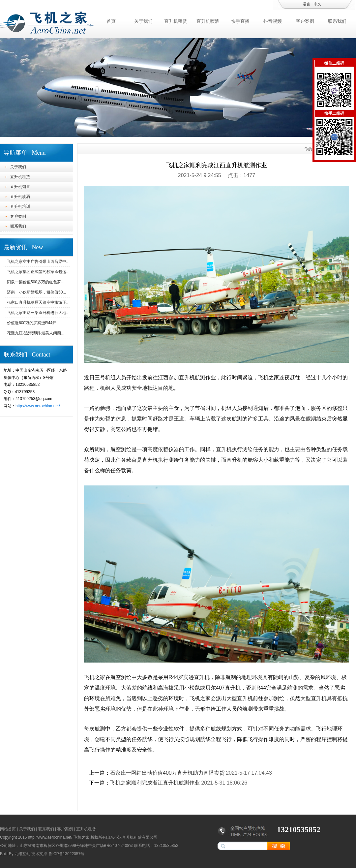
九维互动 (22, 854)
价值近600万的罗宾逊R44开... (33, 323)
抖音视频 (273, 21)
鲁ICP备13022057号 (66, 854)
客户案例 (305, 21)
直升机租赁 (176, 21)
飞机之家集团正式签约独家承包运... (38, 272)
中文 (317, 4)
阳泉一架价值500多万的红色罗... (36, 282)
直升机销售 (20, 187)
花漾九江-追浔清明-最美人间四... (36, 333)
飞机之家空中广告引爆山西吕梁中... (38, 262)
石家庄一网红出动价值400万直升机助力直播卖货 (167, 773)
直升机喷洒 (208, 21)
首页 (111, 21)
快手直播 (240, 21)
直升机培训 (20, 206)
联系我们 (337, 21)
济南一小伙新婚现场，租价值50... (36, 292)
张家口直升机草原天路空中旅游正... (38, 302)
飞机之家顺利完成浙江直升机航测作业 (155, 783)
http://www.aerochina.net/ (38, 406)
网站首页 (8, 829)
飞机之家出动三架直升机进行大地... (38, 313)
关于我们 (143, 21)
